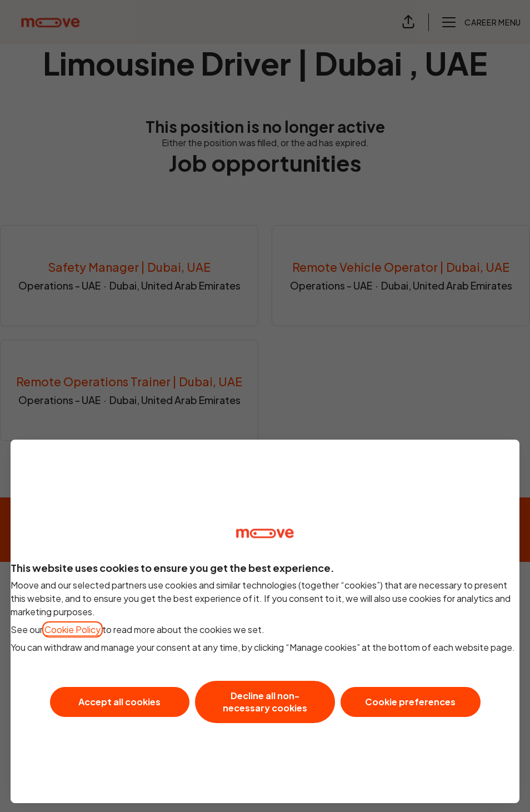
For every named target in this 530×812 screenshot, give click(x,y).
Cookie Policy (72, 629)
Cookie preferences (410, 702)
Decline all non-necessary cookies (265, 702)
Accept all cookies (119, 702)
